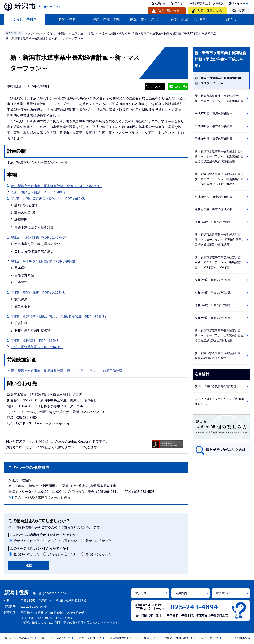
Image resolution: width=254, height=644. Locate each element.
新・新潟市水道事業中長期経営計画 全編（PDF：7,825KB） (57, 186)
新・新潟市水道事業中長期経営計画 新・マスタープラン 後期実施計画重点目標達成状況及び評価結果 (219, 335)
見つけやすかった (27, 554)
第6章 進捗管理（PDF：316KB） (37, 341)
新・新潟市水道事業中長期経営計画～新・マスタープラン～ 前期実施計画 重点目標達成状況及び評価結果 (221, 156)
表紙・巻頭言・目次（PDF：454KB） (39, 192)
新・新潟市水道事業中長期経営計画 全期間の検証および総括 (219, 356)
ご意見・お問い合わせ (178, 638)
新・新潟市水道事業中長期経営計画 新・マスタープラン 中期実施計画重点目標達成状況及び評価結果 (220, 240)
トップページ (33, 33)
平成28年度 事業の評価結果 (214, 126)
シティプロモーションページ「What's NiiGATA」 (219, 401)
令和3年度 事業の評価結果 (213, 280)
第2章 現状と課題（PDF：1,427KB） (40, 237)
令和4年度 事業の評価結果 (213, 293)
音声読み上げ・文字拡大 (209, 3)
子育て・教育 (66, 19)
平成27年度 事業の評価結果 (214, 113)
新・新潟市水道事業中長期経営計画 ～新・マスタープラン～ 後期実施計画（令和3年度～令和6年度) (219, 262)
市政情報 (229, 19)
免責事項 (150, 638)
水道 (91, 33)
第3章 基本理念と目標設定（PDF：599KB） (45, 261)
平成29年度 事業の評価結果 (214, 139)
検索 (242, 11)
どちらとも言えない (62, 541)
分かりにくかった (99, 541)
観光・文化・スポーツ (147, 19)
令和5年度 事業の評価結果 (213, 305)
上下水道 (77, 33)
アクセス (180, 3)
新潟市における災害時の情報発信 (216, 386)
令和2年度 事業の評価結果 (213, 222)
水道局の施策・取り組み (115, 33)
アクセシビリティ (90, 638)
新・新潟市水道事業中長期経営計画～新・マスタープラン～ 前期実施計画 (67, 371)
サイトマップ (209, 638)
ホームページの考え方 (18, 638)
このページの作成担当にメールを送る (42, 497)
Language (239, 3)
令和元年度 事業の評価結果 (213, 209)
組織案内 (160, 3)
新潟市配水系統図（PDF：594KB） (37, 347)
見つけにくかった (99, 554)
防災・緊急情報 (169, 11)
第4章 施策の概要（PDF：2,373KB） (40, 293)
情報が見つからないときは (226, 450)
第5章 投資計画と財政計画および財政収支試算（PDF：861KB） (60, 317)
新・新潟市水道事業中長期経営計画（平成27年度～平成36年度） (177, 33)
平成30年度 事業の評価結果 (214, 197)
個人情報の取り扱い (122, 638)
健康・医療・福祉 (107, 19)
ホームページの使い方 (56, 638)
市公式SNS (223, 593)
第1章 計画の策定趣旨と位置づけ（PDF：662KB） (50, 199)
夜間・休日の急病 (210, 11)
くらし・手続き (25, 19)
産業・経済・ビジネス (188, 19)
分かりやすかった (27, 541)
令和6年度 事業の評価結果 (213, 318)
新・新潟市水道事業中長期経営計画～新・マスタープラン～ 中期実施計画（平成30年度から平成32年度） (219, 179)
